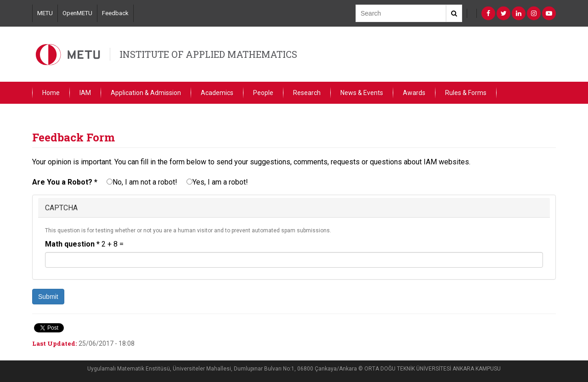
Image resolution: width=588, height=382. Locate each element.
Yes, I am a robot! (217, 182)
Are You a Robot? (65, 182)
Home (51, 93)
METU (45, 13)
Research (307, 93)
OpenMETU (77, 13)
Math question (72, 244)
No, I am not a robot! (142, 182)
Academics (217, 93)
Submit (48, 297)
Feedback (115, 13)
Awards (414, 93)
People (263, 93)
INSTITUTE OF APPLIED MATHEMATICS (208, 54)
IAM (85, 93)
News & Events (362, 93)
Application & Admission (146, 93)
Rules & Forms (466, 93)
